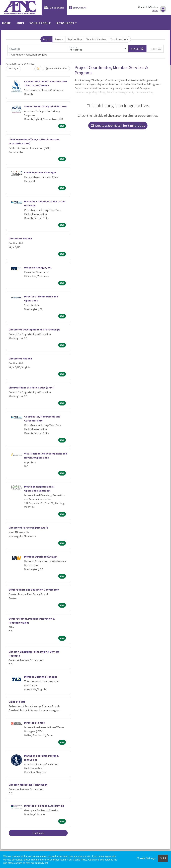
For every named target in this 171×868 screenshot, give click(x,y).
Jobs (20, 23)
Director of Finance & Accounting (44, 806)
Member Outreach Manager (41, 677)
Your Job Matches (96, 39)
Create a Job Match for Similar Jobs (118, 125)
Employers (78, 8)
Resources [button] (65, 23)
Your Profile (40, 23)
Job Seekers (54, 8)
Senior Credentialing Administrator (46, 106)
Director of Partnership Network (28, 528)
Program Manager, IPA (38, 267)
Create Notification (56, 69)
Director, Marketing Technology (28, 785)
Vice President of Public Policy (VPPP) (32, 387)
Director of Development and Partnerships (34, 329)
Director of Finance (20, 238)
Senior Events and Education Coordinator (34, 590)
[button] (155, 49)
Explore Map (75, 39)
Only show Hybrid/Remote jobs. (29, 55)
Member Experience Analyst (41, 557)
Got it (163, 858)
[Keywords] (38, 49)
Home (7, 23)
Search (46, 39)
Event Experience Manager (40, 172)
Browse (59, 39)
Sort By (13, 69)
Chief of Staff (17, 702)
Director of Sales (34, 723)
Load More (38, 833)
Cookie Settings (146, 858)
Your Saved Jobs (119, 39)
